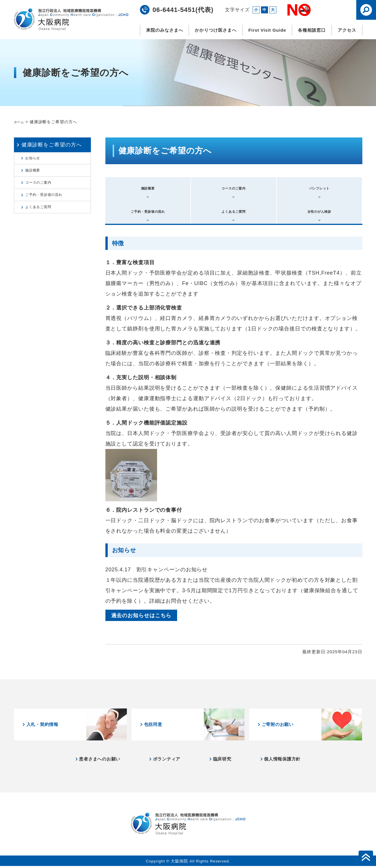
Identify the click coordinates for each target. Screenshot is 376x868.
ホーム (20, 122)
